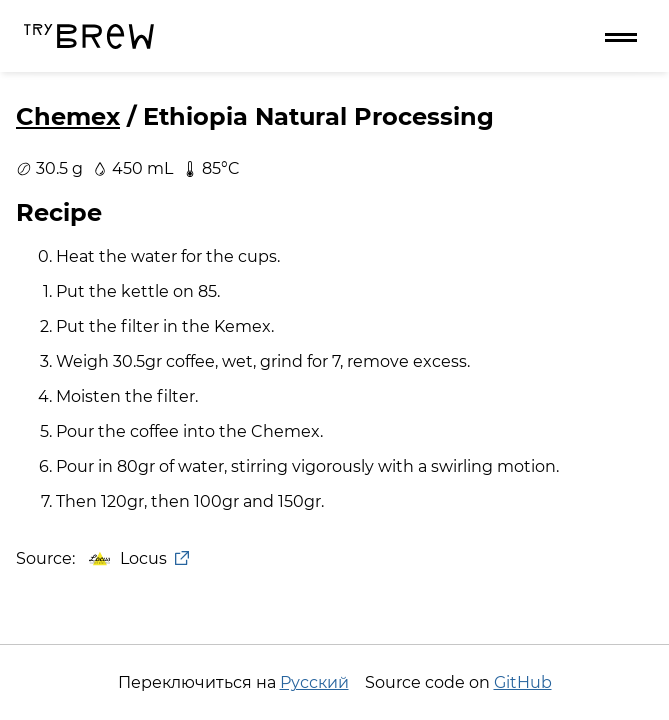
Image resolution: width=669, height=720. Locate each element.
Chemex (68, 116)
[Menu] (621, 36)
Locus (138, 558)
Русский (314, 682)
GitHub (523, 682)
